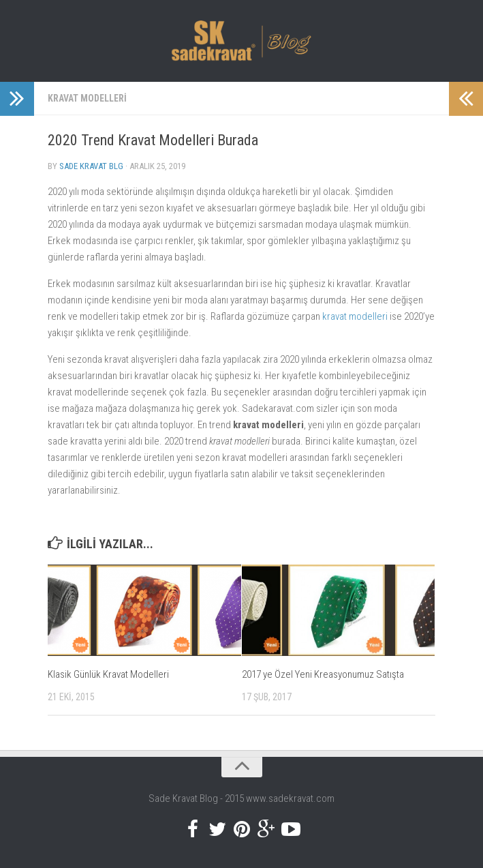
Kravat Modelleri (87, 98)
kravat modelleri (355, 316)
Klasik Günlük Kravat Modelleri (108, 674)
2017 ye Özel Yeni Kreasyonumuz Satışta (323, 674)
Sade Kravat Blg (91, 166)
